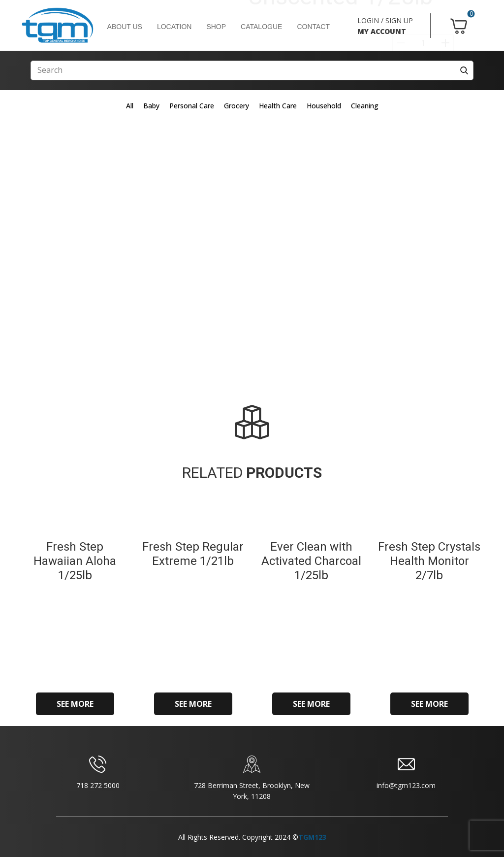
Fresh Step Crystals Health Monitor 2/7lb (429, 561)
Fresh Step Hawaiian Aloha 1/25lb (75, 561)
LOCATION (174, 27)
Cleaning (365, 106)
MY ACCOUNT (382, 31)
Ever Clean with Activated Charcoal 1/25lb (311, 561)
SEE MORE (75, 704)
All (130, 106)
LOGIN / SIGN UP (385, 20)
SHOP (216, 27)
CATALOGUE (261, 27)
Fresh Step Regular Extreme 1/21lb (193, 554)
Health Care (278, 106)
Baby (151, 106)
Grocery (236, 106)
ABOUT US (125, 27)
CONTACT (313, 27)
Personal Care (192, 106)
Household (324, 106)
